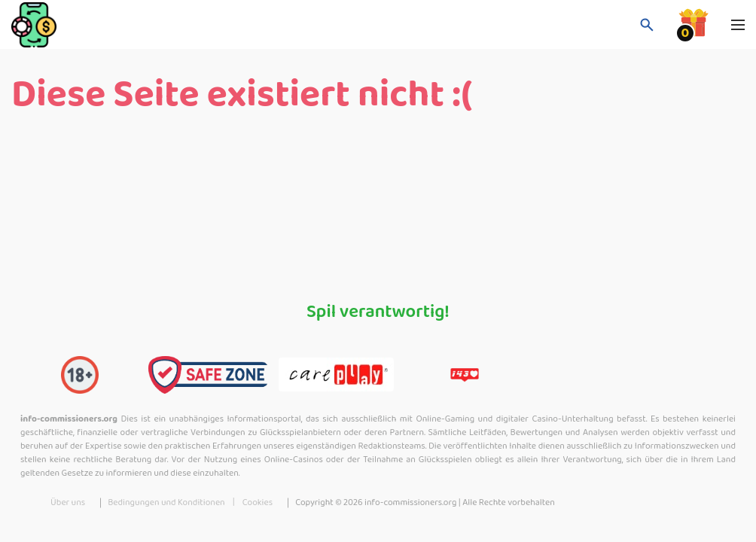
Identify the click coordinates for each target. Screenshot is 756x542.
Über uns (68, 502)
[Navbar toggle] (738, 25)
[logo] (87, 25)
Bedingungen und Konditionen (166, 502)
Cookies (258, 502)
